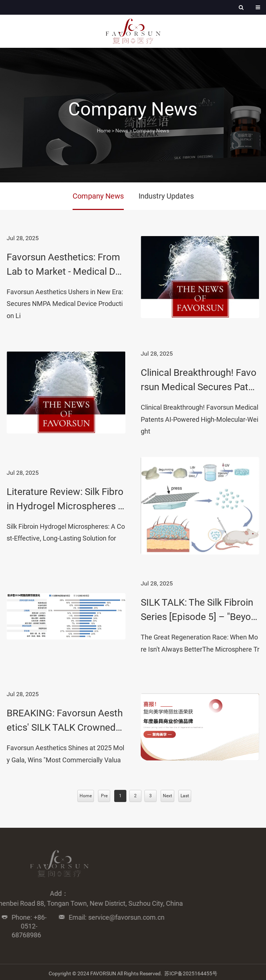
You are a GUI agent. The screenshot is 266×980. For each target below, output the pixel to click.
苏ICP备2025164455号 (191, 976)
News (122, 131)
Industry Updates (166, 196)
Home (104, 131)
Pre (104, 796)
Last (185, 796)
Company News (151, 131)
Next (167, 796)
